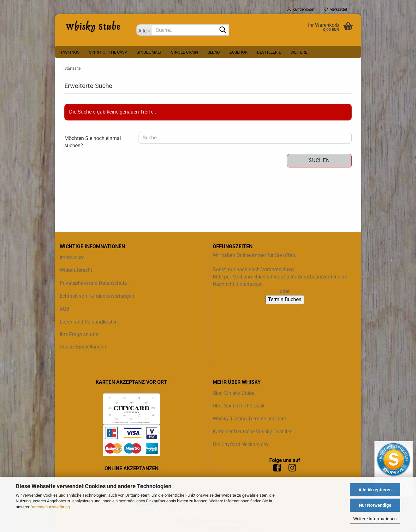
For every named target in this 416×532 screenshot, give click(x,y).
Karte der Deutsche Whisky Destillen (253, 432)
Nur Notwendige (375, 505)
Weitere (299, 52)
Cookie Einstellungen (83, 347)
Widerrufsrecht (76, 270)
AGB (65, 309)
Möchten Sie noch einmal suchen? (93, 142)
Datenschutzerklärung (50, 507)
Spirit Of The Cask (108, 52)
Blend (214, 52)
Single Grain (184, 52)
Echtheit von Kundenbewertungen (97, 296)
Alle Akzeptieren (375, 490)
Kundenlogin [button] (301, 9)
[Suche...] (144, 30)
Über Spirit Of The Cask (239, 406)
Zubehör (238, 52)
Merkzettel (335, 9)
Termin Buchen (285, 299)
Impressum (72, 257)
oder (285, 291)
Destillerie (269, 52)
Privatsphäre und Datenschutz (93, 283)
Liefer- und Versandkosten (89, 322)
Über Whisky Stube (234, 393)
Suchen (319, 160)
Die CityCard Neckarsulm (240, 444)
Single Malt (149, 52)
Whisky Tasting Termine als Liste (249, 419)
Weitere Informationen (375, 519)
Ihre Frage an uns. (80, 334)
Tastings (70, 52)
